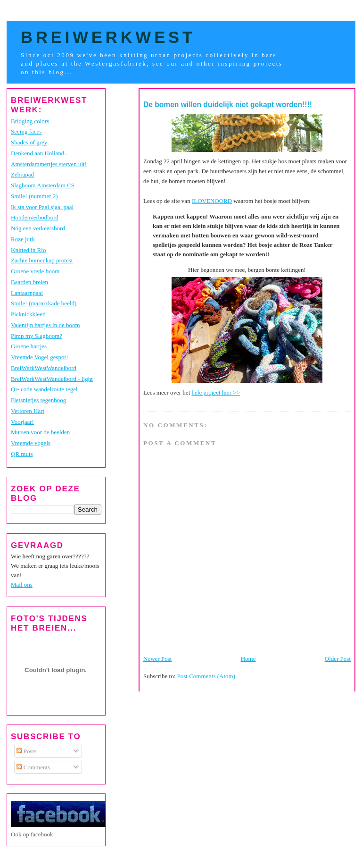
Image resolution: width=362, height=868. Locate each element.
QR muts (22, 454)
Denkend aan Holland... (40, 153)
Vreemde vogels (31, 443)
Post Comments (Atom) (206, 676)
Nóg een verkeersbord (38, 228)
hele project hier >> (216, 392)
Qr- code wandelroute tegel (44, 389)
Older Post (338, 659)
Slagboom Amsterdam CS (43, 185)
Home (248, 659)
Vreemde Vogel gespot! (40, 357)
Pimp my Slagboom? (37, 336)
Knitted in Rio (28, 250)
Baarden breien (29, 282)
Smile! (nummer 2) (34, 196)
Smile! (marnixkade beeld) (44, 303)
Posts (27, 751)
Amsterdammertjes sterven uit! (49, 164)
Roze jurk (23, 239)
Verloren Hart (28, 411)
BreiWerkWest (108, 37)
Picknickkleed (28, 314)
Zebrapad (22, 174)
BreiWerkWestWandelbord (44, 368)
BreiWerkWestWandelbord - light (52, 379)
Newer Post (157, 659)
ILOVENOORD (212, 201)
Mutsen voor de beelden (40, 432)
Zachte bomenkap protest (42, 260)
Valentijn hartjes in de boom (45, 325)
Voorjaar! (22, 422)
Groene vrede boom (35, 271)
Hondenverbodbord (35, 217)
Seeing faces (26, 131)
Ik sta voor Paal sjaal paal (42, 207)
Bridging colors (30, 121)
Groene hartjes (29, 346)
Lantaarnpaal (27, 293)
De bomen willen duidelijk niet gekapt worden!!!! (228, 105)
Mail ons (22, 585)
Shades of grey (29, 142)
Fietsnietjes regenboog (38, 400)
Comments (33, 767)
